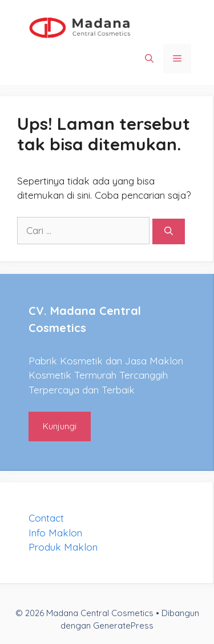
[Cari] (169, 231)
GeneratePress (123, 625)
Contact (46, 518)
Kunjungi (60, 426)
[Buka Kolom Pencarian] (149, 59)
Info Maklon (55, 533)
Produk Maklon (63, 547)
